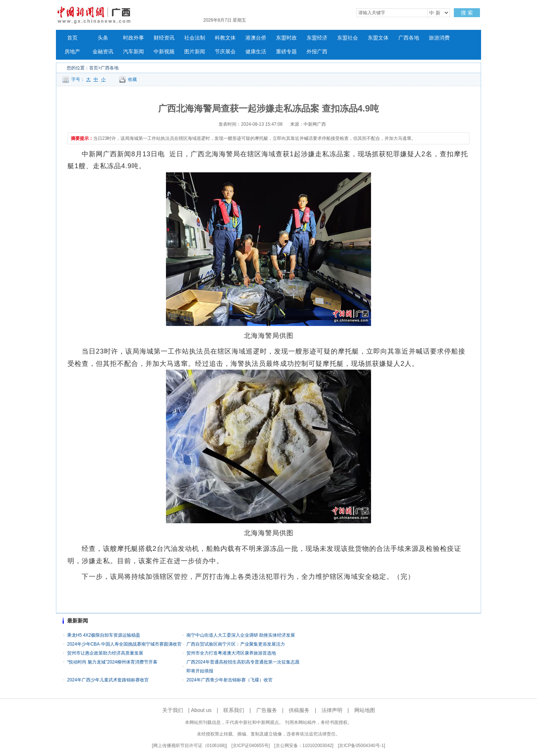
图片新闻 (195, 52)
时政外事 (134, 38)
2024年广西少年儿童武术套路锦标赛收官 (108, 680)
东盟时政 (286, 38)
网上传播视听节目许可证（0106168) (190, 746)
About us (201, 710)
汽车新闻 (134, 52)
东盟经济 (317, 38)
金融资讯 (103, 52)
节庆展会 (225, 52)
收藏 (132, 79)
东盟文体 (378, 38)
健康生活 (256, 52)
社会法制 (195, 38)
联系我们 (234, 710)
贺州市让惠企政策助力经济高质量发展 (105, 653)
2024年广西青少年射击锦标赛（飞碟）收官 (230, 680)
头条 (103, 38)
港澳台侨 (256, 38)
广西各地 (409, 38)
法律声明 (332, 710)
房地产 (72, 52)
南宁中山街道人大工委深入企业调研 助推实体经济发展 (241, 635)
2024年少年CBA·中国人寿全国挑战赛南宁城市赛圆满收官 (124, 644)
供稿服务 (299, 710)
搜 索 (467, 13)
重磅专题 (286, 52)
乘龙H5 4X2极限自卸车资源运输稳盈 (104, 635)
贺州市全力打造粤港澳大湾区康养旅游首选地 (231, 653)
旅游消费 (439, 38)
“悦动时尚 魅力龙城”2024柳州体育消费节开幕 (112, 662)
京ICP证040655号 (251, 746)
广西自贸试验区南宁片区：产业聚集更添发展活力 (236, 644)
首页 (72, 38)
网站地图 (365, 710)
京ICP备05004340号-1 (361, 746)
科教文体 (225, 38)
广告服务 (267, 710)
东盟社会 (348, 38)
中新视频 (164, 52)
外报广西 (317, 52)
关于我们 (173, 710)
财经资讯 (164, 38)
